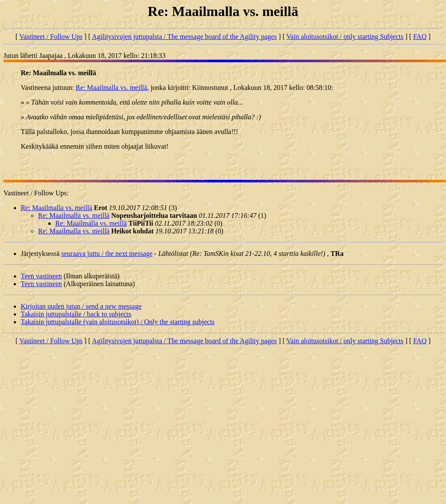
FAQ (420, 37)
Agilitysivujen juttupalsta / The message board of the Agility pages (185, 37)
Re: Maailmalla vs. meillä (111, 88)
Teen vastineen (41, 276)
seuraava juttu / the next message (107, 254)
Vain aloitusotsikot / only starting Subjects (345, 37)
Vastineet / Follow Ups (51, 37)
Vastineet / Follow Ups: (36, 193)
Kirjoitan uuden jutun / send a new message (81, 306)
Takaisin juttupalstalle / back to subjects (76, 314)
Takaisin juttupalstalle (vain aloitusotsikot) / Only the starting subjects (118, 322)
